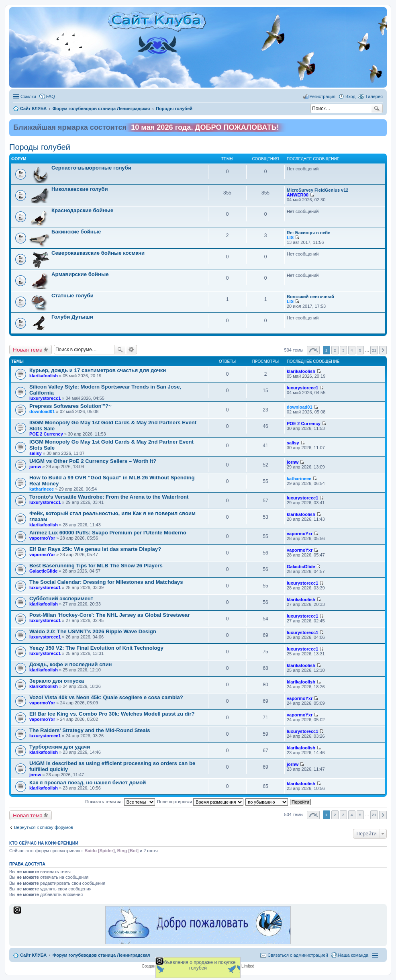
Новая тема (28, 350)
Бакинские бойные (76, 232)
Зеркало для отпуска (57, 681)
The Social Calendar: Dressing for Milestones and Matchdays (106, 582)
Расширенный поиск (132, 350)
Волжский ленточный (310, 297)
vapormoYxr (42, 538)
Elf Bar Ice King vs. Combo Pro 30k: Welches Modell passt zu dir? (112, 714)
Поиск (377, 108)
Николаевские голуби (80, 189)
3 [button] (343, 350)
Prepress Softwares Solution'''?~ (70, 406)
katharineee (42, 489)
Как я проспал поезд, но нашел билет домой (88, 783)
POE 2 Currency (46, 434)
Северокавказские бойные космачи (98, 253)
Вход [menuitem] (350, 96)
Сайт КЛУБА (33, 955)
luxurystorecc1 (45, 398)
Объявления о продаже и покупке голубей (198, 965)
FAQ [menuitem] (51, 96)
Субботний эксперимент (61, 598)
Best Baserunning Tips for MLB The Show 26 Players (96, 566)
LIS (290, 237)
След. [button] (383, 350)
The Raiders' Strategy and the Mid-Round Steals (90, 730)
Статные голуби (72, 296)
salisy (36, 453)
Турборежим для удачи (60, 747)
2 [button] (335, 350)
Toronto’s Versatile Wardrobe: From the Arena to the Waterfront (109, 497)
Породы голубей (40, 147)
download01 (42, 411)
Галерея (374, 96)
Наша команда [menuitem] (353, 955)
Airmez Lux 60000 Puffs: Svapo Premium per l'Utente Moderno (108, 533)
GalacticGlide (43, 571)
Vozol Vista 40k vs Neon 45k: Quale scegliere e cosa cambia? (106, 697)
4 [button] (352, 350)
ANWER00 (298, 195)
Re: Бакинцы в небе (308, 233)
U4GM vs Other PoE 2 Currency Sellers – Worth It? (93, 461)
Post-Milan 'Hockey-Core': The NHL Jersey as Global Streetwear (110, 615)
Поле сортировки (200, 802)
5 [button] (360, 350)
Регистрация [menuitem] (323, 96)
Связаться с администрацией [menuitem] (298, 955)
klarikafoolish (44, 376)
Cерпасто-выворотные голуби (91, 168)
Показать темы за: (120, 802)
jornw (35, 466)
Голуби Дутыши (72, 317)
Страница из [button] (313, 350)
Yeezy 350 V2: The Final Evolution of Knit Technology (96, 648)
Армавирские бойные (80, 274)
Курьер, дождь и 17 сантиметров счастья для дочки (98, 370)
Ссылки (28, 96)
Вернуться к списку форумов (44, 827)
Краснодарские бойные (82, 210)
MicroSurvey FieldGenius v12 (317, 190)
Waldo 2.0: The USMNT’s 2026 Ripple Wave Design (93, 631)
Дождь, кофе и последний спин (71, 664)
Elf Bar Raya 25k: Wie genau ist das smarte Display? (95, 549)
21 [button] (374, 350)
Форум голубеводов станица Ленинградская (101, 955)
